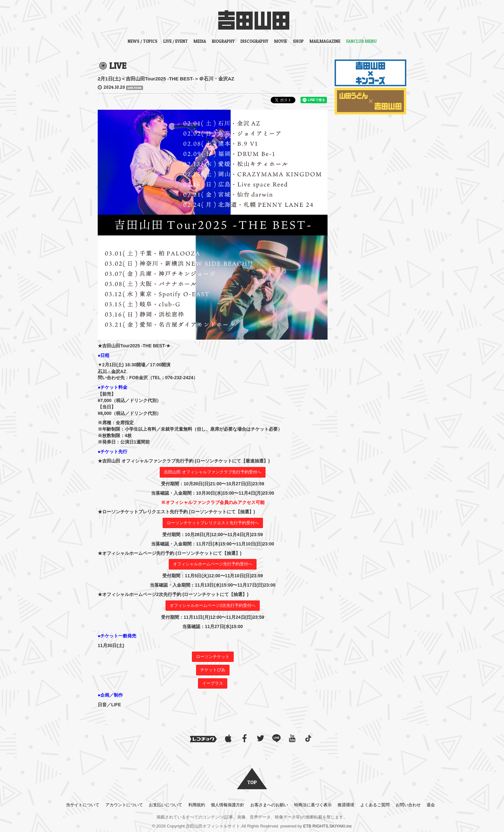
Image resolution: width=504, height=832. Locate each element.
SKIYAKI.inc (341, 826)
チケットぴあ (213, 670)
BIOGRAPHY (223, 41)
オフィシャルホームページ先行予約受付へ (213, 564)
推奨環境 (346, 805)
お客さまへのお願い (269, 805)
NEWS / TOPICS (143, 41)
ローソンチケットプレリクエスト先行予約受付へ (213, 523)
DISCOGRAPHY (254, 41)
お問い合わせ (408, 805)
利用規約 (197, 805)
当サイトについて (83, 805)
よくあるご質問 (375, 805)
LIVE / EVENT (175, 41)
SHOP (298, 41)
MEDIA (200, 41)
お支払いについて (166, 805)
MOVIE (281, 41)
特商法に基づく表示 (313, 805)
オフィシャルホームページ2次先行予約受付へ (213, 605)
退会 (431, 805)
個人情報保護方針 (228, 805)
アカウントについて (124, 805)
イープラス (213, 683)
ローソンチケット (213, 657)
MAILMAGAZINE (325, 41)
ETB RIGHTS (316, 826)
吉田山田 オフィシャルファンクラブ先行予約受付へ (213, 472)
